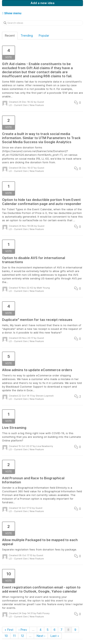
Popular (44, 35)
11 (14, 636)
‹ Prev (23, 630)
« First (9, 630)
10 (6, 636)
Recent (10, 35)
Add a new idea (42, 3)
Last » (55, 636)
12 (22, 636)
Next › (41, 636)
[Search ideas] (42, 23)
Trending (27, 35)
